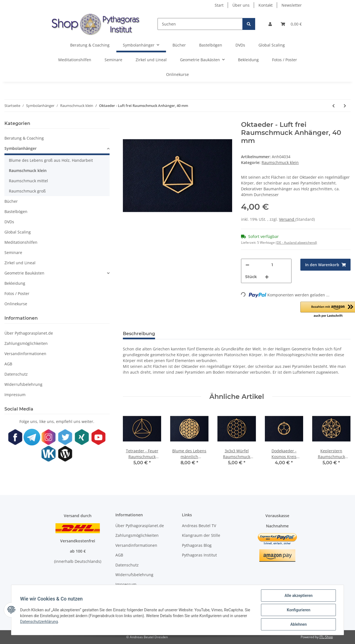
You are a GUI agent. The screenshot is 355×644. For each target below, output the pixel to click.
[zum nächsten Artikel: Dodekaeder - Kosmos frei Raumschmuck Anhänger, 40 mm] (345, 106)
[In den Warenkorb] (325, 265)
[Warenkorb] (291, 24)
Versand (287, 219)
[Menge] (272, 265)
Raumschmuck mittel (28, 181)
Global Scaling (18, 232)
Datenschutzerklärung (39, 622)
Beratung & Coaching (24, 138)
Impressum (15, 395)
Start (219, 5)
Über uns (241, 5)
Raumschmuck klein (280, 162)
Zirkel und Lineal (20, 263)
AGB (8, 364)
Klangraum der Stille (201, 535)
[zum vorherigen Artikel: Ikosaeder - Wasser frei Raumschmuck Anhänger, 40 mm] (334, 106)
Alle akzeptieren (298, 596)
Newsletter (292, 5)
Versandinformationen (25, 354)
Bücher (11, 201)
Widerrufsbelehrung (23, 384)
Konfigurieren (298, 610)
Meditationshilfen (21, 242)
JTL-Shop (326, 637)
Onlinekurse (16, 304)
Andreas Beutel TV (199, 526)
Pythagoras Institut (199, 555)
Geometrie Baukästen (24, 273)
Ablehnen (298, 624)
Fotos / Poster (17, 293)
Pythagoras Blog (197, 545)
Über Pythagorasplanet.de (29, 333)
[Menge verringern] (247, 265)
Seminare (13, 252)
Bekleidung (15, 283)
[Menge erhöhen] (267, 277)
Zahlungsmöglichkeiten (26, 343)
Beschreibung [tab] (139, 334)
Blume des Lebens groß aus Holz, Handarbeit (51, 160)
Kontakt (266, 5)
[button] (270, 24)
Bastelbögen (16, 211)
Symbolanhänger (21, 148)
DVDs (9, 222)
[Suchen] (200, 24)
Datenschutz (16, 374)
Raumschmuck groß (27, 191)
